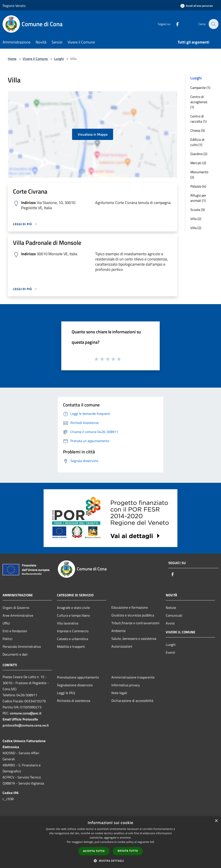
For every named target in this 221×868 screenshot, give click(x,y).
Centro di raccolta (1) (198, 119)
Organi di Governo (16, 608)
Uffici (6, 623)
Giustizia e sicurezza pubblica (133, 615)
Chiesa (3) (197, 130)
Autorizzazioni (122, 646)
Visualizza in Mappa (93, 134)
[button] (110, 861)
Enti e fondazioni (15, 631)
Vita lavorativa (68, 623)
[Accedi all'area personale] (197, 6)
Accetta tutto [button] (94, 851)
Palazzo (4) (198, 186)
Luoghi (59, 59)
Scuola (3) (197, 210)
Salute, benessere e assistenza (134, 639)
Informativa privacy (126, 685)
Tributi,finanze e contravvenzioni (135, 623)
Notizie (171, 608)
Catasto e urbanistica (73, 639)
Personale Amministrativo (22, 647)
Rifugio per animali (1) (198, 198)
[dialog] (110, 842)
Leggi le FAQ (66, 693)
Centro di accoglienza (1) (199, 102)
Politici (8, 639)
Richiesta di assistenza (74, 701)
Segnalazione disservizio (75, 685)
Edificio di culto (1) (197, 142)
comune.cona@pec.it (26, 713)
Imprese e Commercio (73, 631)
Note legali (119, 693)
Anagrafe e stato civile (73, 608)
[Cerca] (213, 24)
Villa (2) (196, 219)
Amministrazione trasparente (133, 677)
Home (12, 59)
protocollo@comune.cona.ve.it (26, 725)
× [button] (216, 821)
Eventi (170, 652)
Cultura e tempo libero (73, 615)
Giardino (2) (199, 154)
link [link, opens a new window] (152, 842)
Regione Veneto (14, 6)
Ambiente (118, 631)
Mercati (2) (198, 163)
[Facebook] (175, 24)
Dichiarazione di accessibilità (132, 701)
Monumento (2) (199, 175)
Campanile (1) (200, 88)
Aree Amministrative (18, 615)
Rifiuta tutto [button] (128, 851)
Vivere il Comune (36, 59)
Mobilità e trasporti (71, 647)
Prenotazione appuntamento (78, 677)
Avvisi (170, 623)
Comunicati (174, 615)
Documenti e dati (15, 654)
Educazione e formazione (130, 607)
